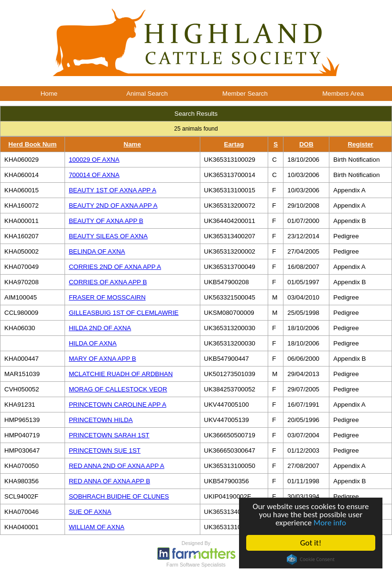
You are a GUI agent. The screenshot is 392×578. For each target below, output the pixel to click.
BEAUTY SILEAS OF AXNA (108, 236)
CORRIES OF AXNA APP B (108, 282)
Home (49, 94)
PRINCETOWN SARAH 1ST (109, 435)
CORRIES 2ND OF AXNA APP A (115, 267)
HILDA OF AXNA (93, 343)
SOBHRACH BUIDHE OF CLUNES (119, 496)
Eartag (234, 144)
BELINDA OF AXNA (97, 251)
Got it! (311, 543)
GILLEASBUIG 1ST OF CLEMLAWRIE (124, 313)
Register (360, 144)
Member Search (245, 94)
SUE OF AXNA (90, 512)
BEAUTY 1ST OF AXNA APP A (113, 190)
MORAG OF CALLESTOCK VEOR (118, 389)
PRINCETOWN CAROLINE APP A (118, 405)
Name (132, 144)
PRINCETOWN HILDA (101, 420)
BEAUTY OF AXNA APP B (106, 221)
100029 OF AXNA (94, 160)
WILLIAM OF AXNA (97, 527)
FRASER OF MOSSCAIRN (107, 297)
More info (330, 523)
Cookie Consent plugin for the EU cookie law (311, 559)
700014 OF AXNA (94, 175)
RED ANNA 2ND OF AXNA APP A (117, 466)
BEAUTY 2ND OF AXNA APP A (113, 206)
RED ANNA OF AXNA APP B (109, 481)
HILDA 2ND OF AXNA (100, 328)
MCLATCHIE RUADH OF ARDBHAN (121, 374)
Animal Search (147, 94)
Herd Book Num (33, 144)
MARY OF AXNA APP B (103, 359)
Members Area (343, 94)
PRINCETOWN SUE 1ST (105, 450)
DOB (306, 144)
